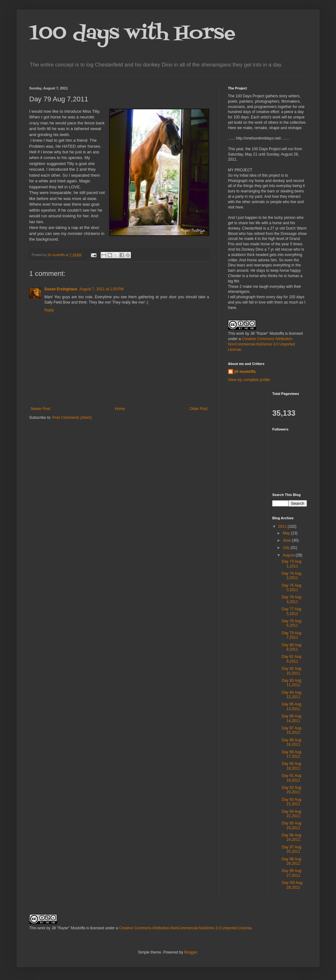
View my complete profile (249, 380)
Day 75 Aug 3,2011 (292, 588)
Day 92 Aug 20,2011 (292, 790)
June (287, 540)
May (287, 533)
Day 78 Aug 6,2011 (292, 623)
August (289, 555)
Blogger (191, 952)
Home (120, 409)
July (287, 548)
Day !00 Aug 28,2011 (292, 885)
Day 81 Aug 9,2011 (292, 659)
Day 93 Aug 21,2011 (292, 802)
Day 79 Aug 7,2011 (292, 635)
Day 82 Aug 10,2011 (292, 671)
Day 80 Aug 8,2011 (292, 647)
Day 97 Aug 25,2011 (292, 849)
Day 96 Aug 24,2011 (292, 837)
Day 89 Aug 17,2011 (292, 754)
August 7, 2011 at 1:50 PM (101, 289)
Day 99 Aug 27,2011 (292, 873)
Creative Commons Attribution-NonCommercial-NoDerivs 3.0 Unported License (262, 344)
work (240, 333)
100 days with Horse (132, 34)
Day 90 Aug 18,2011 (292, 766)
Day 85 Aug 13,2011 (292, 706)
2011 (283, 527)
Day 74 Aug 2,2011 (292, 576)
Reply (49, 310)
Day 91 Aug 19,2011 (292, 778)
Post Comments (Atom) (72, 418)
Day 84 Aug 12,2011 (292, 695)
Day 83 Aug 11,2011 (292, 683)
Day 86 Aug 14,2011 (292, 718)
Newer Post (41, 409)
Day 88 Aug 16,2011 (292, 742)
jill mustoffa (245, 372)
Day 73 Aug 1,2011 (292, 564)
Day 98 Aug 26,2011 (292, 861)
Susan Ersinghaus (61, 289)
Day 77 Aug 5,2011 (292, 611)
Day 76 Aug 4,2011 (292, 599)
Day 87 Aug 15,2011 (292, 730)
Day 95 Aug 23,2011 (292, 825)
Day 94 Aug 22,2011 (292, 814)
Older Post (199, 409)
